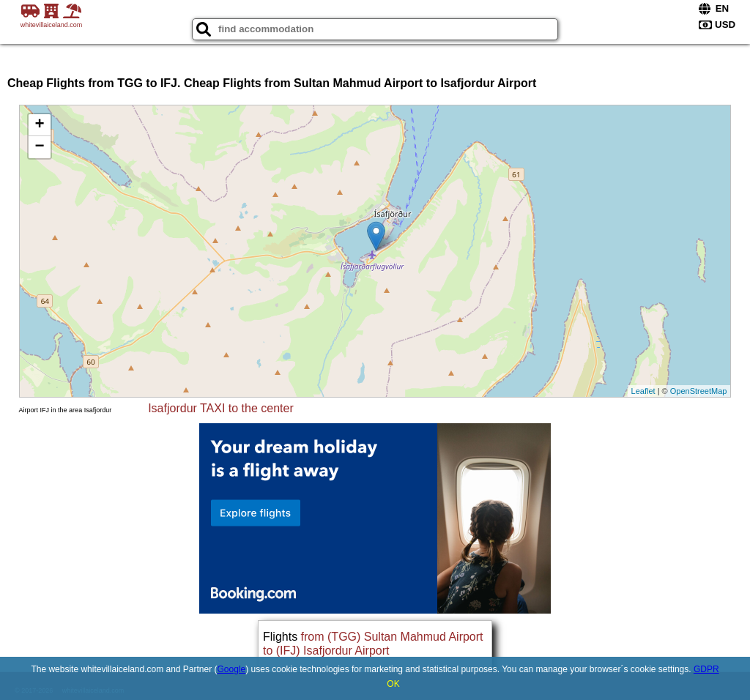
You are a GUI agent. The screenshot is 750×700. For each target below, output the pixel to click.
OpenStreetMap (699, 391)
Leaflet (643, 391)
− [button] (39, 147)
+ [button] (39, 125)
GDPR (706, 669)
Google (232, 669)
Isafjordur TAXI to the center (221, 408)
